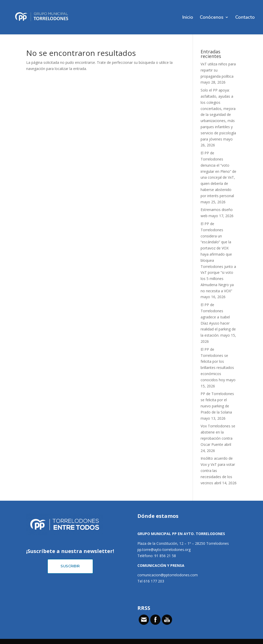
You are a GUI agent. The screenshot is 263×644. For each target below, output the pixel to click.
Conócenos (212, 18)
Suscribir (70, 566)
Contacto (245, 18)
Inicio (188, 18)
